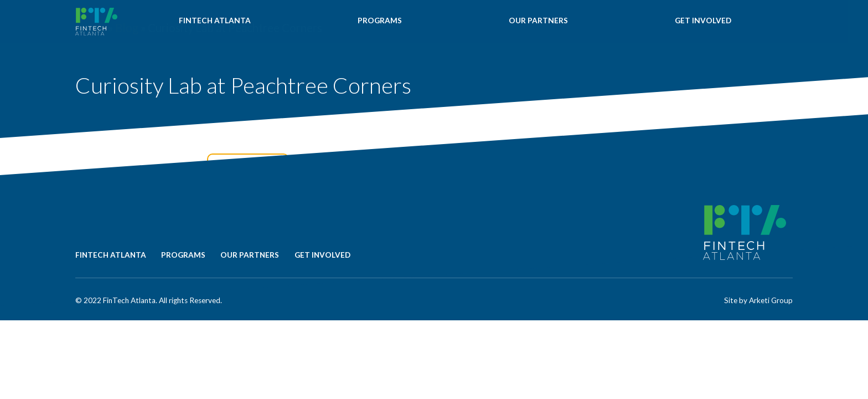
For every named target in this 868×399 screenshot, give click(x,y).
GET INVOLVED (703, 24)
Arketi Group (771, 300)
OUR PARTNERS (539, 24)
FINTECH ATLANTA (217, 24)
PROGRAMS (382, 24)
